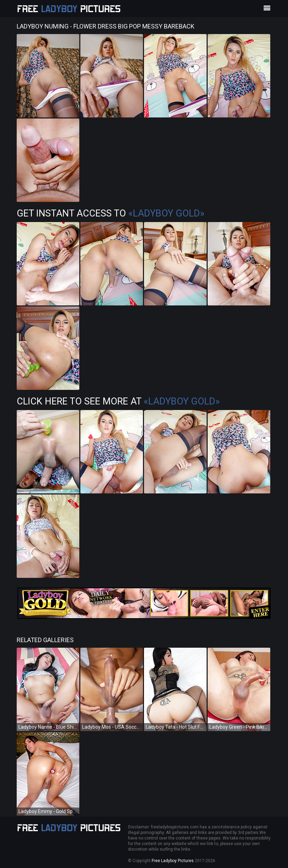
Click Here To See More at (118, 401)
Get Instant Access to (111, 213)
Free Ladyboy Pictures (173, 861)
